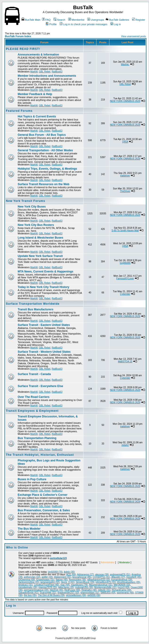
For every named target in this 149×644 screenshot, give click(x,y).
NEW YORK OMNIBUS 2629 (125, 101)
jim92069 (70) (55, 572)
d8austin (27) (118, 577)
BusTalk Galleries (117, 20)
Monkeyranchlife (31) (105, 587)
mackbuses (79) (79, 585)
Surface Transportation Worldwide (33, 304)
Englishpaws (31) (45, 580)
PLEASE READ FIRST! (23, 49)
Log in (116, 24)
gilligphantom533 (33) (99, 580)
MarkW (34, 72)
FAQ (46, 20)
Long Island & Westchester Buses (40, 238)
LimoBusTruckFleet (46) (46, 585)
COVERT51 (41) (101, 577)
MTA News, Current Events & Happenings (46, 272)
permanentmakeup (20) (36, 590)
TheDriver (125, 191)
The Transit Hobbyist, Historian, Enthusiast (40, 455)
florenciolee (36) (78, 580)
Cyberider (125, 294)
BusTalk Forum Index (18, 36)
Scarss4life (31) (48, 593)
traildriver (125, 176)
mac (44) (65, 585)
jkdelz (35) (69, 572)
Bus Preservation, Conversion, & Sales (44, 510)
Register (139, 20)
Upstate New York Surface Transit (40, 256)
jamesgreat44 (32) (50, 582)
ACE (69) (71, 574)
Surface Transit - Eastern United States (44, 325)
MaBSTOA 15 (125, 362)
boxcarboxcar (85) (82, 577)
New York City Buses (32, 207)
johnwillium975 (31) (106, 582)
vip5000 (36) (94, 595)
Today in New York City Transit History (43, 287)
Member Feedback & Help (35, 94)
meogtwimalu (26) (28, 587)
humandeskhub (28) (122, 580)
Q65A (125, 142)
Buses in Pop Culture (32, 479)
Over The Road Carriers (34, 397)
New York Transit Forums (26, 201)
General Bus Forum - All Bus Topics (42, 135)
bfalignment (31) (62, 577)
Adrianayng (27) (85, 574)
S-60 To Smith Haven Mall (125, 230)
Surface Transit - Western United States (44, 352)
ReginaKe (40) (89, 590)
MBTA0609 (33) (122, 585)
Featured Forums (19, 111)
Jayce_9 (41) (68, 582)
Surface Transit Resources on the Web (43, 184)
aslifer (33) (47, 577)
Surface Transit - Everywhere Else (40, 386)
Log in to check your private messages (84, 24)
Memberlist (76, 20)
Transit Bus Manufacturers (35, 309)
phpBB (69, 638)
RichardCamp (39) (121, 590)
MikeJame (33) (66, 587)
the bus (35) (30, 595)
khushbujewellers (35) (129, 582)
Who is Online (17, 548)
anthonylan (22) (32, 577)
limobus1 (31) (26, 585)
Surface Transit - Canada (34, 374)
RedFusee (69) (72, 590)
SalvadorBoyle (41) (28, 593)
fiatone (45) (62, 580)
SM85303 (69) (108, 593)
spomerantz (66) (125, 593)
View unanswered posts (133, 36)
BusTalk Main (31, 20)
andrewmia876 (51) (120, 574)
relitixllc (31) (104, 590)
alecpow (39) (102, 574)
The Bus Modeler (29, 529)
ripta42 (125, 445)
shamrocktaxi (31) (90, 593)
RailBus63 (57, 72)
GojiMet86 (125, 263)
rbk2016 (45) (56, 590)
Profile (51, 24)
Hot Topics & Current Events (37, 116)
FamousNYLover (125, 278)
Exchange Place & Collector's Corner (43, 495)
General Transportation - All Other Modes (45, 150)
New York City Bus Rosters (36, 225)
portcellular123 (58, 558)
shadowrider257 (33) (68, 593)
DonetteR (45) (134, 577)
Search (59, 20)
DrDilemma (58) (27, 580)
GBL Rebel (45, 72)
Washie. (125, 64)
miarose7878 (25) (48, 587)
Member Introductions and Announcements (47, 76)
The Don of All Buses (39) (51, 595)
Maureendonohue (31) (101, 585)
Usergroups (96, 20)
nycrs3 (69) (124, 587)
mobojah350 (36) (84, 587)
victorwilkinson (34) (76, 595)
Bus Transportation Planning (37, 438)
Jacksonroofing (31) (29, 582)
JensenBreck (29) (85, 582)
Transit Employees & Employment (32, 411)
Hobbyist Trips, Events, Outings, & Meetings (47, 169)
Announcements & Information (38, 55)
